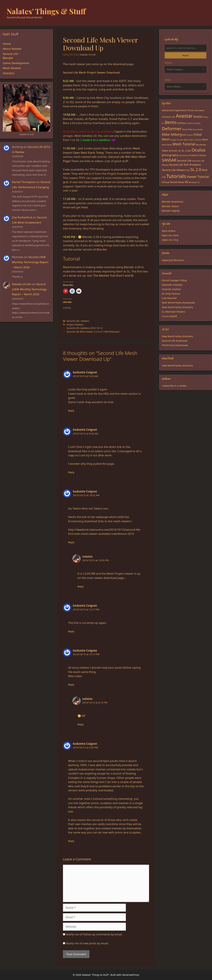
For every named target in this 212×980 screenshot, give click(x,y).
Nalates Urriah (22, 284)
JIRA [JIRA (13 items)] (186, 140)
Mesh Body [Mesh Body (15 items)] (167, 145)
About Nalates (12, 49)
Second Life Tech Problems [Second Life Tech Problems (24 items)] (185, 165)
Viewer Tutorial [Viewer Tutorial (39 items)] (198, 177)
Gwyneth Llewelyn (172, 285)
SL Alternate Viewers (173, 312)
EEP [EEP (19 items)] (185, 135)
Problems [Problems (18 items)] (194, 155)
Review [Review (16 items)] (203, 155)
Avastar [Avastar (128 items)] (184, 116)
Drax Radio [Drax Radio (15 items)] (198, 129)
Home (7, 44)
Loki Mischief (169, 298)
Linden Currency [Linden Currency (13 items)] (195, 140)
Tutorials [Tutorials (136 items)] (176, 176)
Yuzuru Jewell (169, 316)
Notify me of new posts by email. (87, 943)
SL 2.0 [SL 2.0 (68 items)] (196, 170)
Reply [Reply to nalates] (81, 586)
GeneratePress (131, 975)
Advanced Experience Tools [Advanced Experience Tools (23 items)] (178, 110)
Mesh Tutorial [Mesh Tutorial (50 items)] (184, 144)
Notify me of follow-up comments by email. (94, 934)
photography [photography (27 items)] (170, 155)
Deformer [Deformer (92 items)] (172, 129)
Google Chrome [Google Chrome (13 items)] (177, 140)
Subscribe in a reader (175, 386)
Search (185, 55)
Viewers (85, 321)
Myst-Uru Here (170, 235)
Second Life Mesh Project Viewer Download (91, 72)
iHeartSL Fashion (171, 289)
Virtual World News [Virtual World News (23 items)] (173, 182)
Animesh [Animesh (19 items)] (166, 117)
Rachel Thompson (24, 182)
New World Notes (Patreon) (177, 307)
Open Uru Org (170, 240)
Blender (8, 58)
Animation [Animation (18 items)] (199, 110)
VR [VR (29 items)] (186, 182)
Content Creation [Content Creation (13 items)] (194, 123)
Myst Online (169, 231)
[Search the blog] (185, 48)
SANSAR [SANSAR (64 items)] (169, 160)
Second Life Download (174, 341)
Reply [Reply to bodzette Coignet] (71, 411)
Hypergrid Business (173, 260)
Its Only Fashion (171, 294)
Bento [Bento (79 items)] (171, 122)
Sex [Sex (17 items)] (188, 170)
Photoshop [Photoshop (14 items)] (184, 155)
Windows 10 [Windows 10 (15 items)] (194, 182)
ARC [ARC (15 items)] (173, 117)
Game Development (16, 63)
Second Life (73, 321)
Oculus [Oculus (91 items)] (199, 150)
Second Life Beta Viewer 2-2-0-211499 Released (93, 332)
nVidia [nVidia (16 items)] (188, 151)
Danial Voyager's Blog (174, 280)
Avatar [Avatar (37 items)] (198, 116)
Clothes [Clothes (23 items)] (181, 123)
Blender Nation (171, 206)
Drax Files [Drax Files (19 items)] (187, 129)
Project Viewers (75, 325)
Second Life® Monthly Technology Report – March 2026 (30, 262)
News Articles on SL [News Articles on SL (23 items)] (173, 151)
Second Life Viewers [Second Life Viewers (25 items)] (174, 170)
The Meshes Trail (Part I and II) (113, 275)
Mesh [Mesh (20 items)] (205, 140)
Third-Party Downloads (175, 345)
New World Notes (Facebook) (178, 302)
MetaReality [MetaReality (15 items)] (201, 145)
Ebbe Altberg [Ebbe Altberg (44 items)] (172, 134)
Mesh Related (12, 68)
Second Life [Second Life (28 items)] (184, 160)
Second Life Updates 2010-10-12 (85, 328)
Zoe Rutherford (22, 217)
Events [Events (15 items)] (190, 135)
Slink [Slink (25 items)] (205, 170)
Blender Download (172, 202)
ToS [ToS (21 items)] (164, 177)
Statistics (9, 73)
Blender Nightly (171, 211)
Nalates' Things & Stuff (46, 11)
